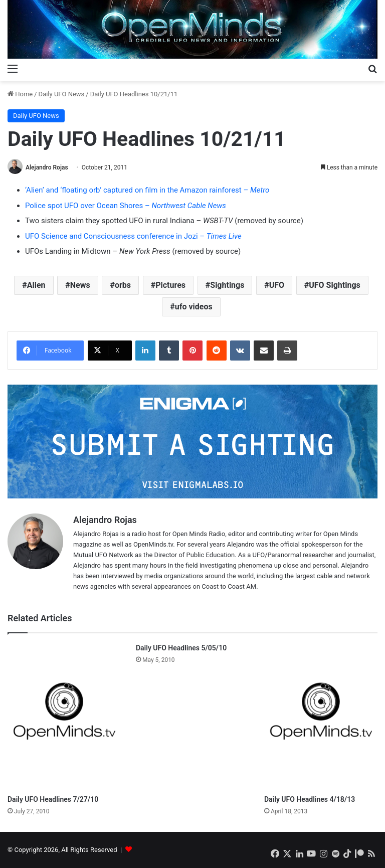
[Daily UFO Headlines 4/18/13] (321, 717)
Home (20, 94)
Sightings (227, 285)
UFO (277, 285)
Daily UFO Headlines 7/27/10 (53, 799)
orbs (123, 285)
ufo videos (194, 307)
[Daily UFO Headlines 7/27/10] (64, 717)
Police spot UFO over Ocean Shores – (126, 206)
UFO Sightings (335, 285)
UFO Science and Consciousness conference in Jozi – (133, 236)
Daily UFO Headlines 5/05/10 (181, 648)
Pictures (170, 285)
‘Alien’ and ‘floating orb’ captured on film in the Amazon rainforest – (147, 190)
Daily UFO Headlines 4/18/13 (310, 799)
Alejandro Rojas (47, 167)
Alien (36, 285)
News (80, 285)
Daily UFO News (62, 94)
